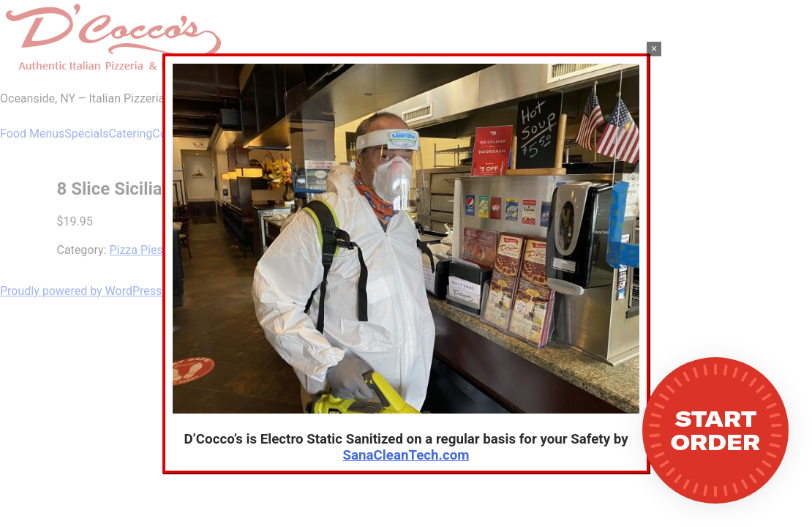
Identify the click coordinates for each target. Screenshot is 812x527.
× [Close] (654, 49)
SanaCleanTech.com (406, 455)
